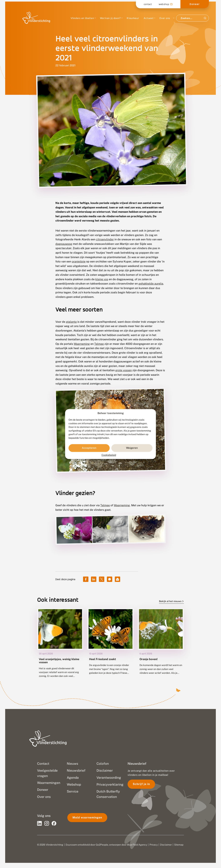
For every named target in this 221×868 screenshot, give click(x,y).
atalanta (71, 322)
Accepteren (89, 448)
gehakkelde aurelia (151, 284)
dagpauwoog (64, 244)
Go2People (102, 845)
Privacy (154, 845)
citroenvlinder (105, 239)
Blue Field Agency (137, 845)
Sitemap (179, 845)
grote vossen (124, 370)
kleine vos (102, 279)
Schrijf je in (141, 784)
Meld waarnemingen (87, 817)
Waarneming (82, 344)
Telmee (99, 344)
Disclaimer (166, 845)
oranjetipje (79, 262)
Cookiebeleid (109, 455)
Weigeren (132, 448)
